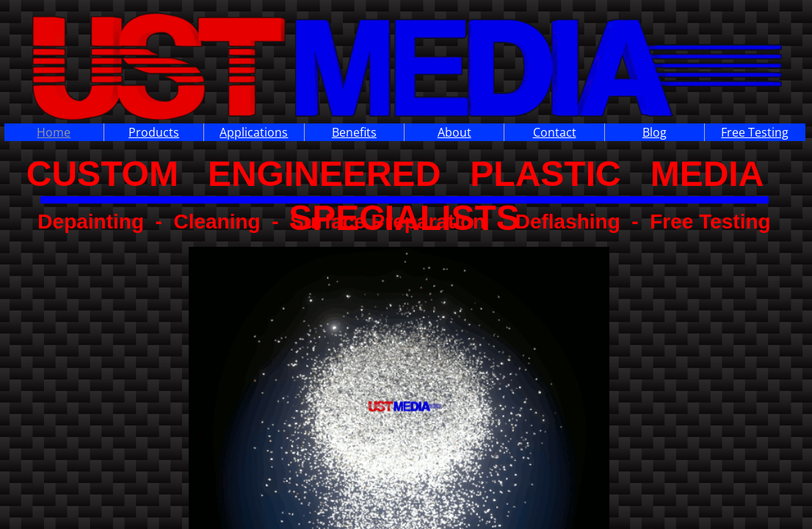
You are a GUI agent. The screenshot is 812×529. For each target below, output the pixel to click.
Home (54, 132)
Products (154, 132)
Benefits (354, 132)
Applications (254, 132)
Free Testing (755, 132)
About (454, 132)
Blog (655, 132)
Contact (555, 132)
